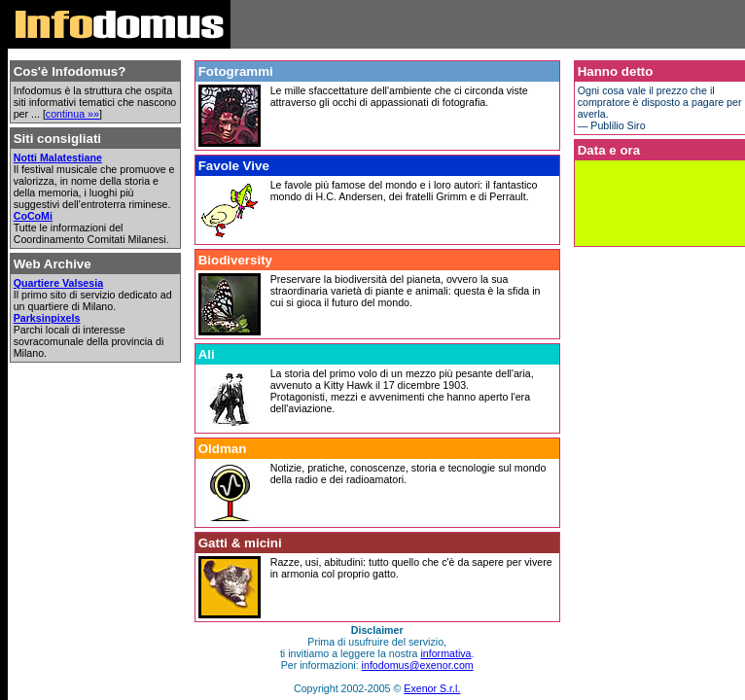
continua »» (72, 114)
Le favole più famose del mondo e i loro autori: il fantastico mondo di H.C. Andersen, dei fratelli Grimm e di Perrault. (404, 191)
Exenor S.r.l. (432, 688)
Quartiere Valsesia (58, 283)
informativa (445, 653)
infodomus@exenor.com (418, 665)
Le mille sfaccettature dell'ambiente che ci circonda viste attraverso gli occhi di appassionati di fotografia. (399, 96)
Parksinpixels (47, 318)
